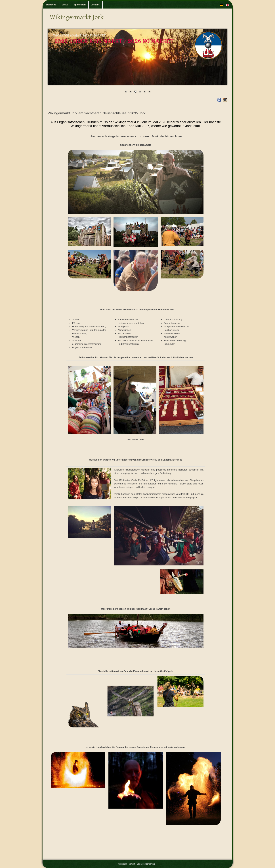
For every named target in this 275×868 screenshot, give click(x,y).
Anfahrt (95, 5)
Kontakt (132, 864)
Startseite (51, 5)
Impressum (122, 864)
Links (65, 5)
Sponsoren (80, 5)
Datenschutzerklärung (146, 864)
